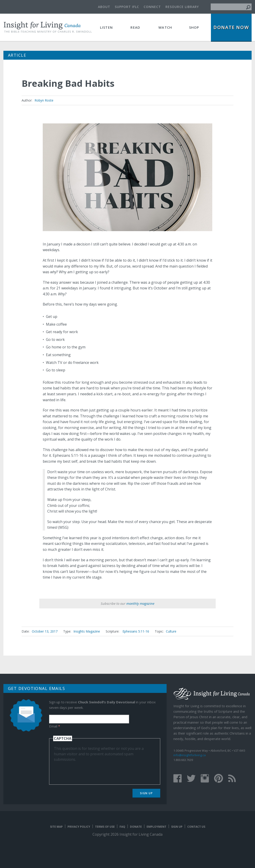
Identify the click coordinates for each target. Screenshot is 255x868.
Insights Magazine (87, 631)
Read (135, 27)
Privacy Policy (79, 827)
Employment (156, 827)
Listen (106, 27)
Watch (165, 27)
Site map (56, 827)
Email (55, 726)
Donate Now (231, 27)
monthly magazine (140, 603)
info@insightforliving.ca (190, 755)
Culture (171, 631)
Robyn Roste (44, 100)
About (104, 7)
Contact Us (196, 827)
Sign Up (146, 793)
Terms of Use (105, 827)
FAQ (122, 827)
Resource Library (182, 7)
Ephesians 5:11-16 (136, 631)
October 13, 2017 (45, 631)
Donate (136, 827)
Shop (194, 27)
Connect (152, 7)
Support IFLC (127, 7)
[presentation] (88, 771)
